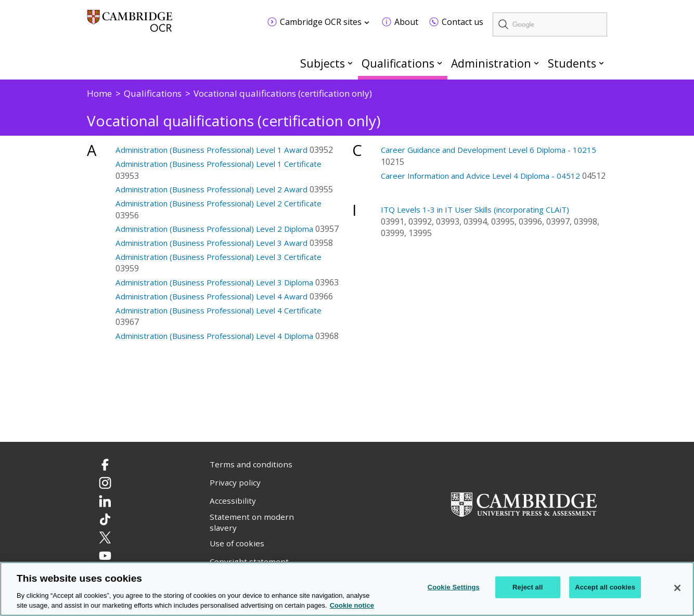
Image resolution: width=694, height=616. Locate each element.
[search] (550, 24)
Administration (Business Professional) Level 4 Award (211, 296)
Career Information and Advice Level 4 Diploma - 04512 (480, 176)
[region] (347, 589)
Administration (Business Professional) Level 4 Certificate (219, 310)
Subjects (323, 63)
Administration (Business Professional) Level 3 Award (211, 243)
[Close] (677, 588)
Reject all (528, 587)
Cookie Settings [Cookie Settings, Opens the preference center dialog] (454, 587)
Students (572, 63)
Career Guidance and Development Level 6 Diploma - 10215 (489, 150)
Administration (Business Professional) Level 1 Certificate (219, 164)
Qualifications (398, 63)
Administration (491, 63)
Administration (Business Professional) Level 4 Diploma (214, 336)
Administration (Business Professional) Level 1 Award (211, 150)
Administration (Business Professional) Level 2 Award (211, 189)
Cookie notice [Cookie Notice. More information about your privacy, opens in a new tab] (352, 605)
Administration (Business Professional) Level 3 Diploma (214, 282)
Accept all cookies (605, 587)
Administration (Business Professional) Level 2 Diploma (214, 229)
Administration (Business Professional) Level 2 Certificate (219, 203)
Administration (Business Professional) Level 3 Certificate (219, 257)
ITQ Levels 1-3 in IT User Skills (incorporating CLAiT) (475, 209)
